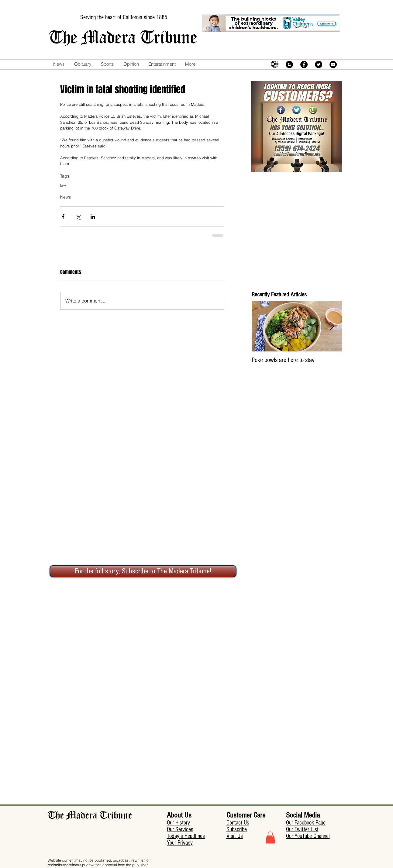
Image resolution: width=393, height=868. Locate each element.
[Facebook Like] (210, 77)
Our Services (180, 829)
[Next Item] (332, 326)
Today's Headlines (186, 836)
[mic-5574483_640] (275, 64)
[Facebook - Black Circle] (304, 64)
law (63, 185)
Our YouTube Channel (308, 836)
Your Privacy (180, 843)
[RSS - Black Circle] (289, 64)
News (65, 197)
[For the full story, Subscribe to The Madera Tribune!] (143, 571)
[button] (270, 837)
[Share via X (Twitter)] (78, 217)
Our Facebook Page (306, 823)
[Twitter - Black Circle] (319, 64)
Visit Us (235, 836)
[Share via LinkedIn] (93, 217)
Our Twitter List (302, 829)
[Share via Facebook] (63, 217)
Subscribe (237, 829)
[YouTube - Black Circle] (333, 64)
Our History (178, 823)
